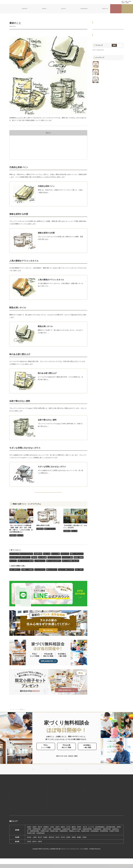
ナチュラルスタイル (44, 795)
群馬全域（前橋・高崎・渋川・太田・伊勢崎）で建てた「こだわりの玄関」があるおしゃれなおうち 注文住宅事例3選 (111, 169)
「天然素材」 (14, 798)
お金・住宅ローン (15, 577)
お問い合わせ (58, 2)
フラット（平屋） (44, 798)
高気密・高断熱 (79, 564)
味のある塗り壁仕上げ (22, 151)
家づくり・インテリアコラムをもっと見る (48, 545)
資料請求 (66, 2)
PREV (14, 494)
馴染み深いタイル (20, 148)
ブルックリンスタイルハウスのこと (89, 792)
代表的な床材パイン (21, 139)
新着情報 (80, 788)
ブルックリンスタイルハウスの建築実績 (22, 812)
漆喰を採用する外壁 (21, 142)
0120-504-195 (113, 2)
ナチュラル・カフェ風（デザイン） (20, 564)
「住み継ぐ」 (14, 801)
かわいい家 (47, 561)
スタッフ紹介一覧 (83, 801)
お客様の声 (14, 818)
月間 (119, 149)
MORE (51, 201)
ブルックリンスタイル (54, 564)
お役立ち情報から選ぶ (18, 573)
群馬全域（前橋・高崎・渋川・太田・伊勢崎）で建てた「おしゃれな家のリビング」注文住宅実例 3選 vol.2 (111, 185)
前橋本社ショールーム (45, 817)
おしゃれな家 (42, 564)
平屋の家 (34, 564)
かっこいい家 (55, 561)
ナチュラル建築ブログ (76, 2)
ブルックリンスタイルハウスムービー (90, 809)
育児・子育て (79, 577)
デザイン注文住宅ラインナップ (47, 788)
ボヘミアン (13, 568)
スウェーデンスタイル (45, 804)
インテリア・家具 (24, 33)
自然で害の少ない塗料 (22, 154)
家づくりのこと (16, 557)
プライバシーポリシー (111, 811)
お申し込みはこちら (70, 755)
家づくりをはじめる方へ (38, 33)
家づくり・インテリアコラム (91, 2)
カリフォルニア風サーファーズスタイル (21, 561)
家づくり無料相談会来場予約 (127, 9)
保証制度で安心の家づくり (18, 804)
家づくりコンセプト (16, 792)
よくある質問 (49, 2)
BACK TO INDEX (48, 494)
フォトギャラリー (16, 815)
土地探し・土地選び (27, 577)
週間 (114, 149)
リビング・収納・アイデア (66, 577)
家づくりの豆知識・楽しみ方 (55, 33)
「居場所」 (14, 795)
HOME (12, 788)
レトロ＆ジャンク (40, 568)
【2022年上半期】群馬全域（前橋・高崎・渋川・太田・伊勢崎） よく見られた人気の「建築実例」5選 (111, 178)
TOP (10, 714)
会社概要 (81, 795)
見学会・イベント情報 (116, 9)
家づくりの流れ (15, 807)
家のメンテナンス (52, 577)
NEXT (82, 494)
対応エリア (81, 798)
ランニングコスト (40, 577)
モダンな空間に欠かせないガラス (25, 157)
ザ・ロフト (42, 801)
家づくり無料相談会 (110, 807)
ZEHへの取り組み (83, 805)
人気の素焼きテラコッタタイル (25, 145)
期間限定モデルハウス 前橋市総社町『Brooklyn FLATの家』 (57, 814)
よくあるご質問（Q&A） (85, 817)
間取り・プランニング (77, 561)
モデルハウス (65, 561)
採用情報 (80, 813)
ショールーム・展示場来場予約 (47, 808)
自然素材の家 (14, 33)
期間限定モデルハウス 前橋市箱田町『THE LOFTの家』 (56, 811)
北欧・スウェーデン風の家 (26, 568)
